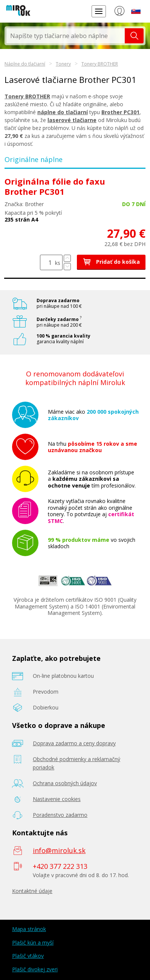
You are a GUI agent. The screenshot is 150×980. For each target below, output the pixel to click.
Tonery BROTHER (100, 64)
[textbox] (66, 36)
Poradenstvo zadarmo (60, 815)
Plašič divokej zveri (35, 969)
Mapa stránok (29, 929)
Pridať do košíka (111, 262)
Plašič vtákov (28, 956)
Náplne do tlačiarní (25, 64)
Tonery (63, 64)
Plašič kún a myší (33, 943)
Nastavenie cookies (57, 799)
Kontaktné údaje (32, 891)
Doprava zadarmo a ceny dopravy (74, 743)
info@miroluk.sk (59, 850)
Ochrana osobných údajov (65, 783)
